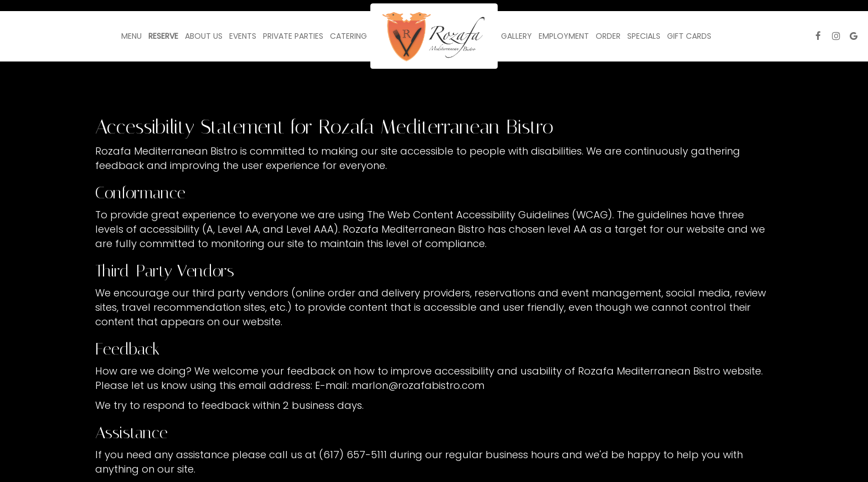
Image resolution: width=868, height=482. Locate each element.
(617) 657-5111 (353, 455)
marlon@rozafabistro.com (418, 385)
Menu (131, 36)
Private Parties (293, 36)
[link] (434, 36)
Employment (564, 36)
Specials (644, 36)
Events (243, 36)
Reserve (163, 36)
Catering (348, 36)
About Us (204, 36)
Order (608, 36)
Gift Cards (689, 36)
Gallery (516, 36)
